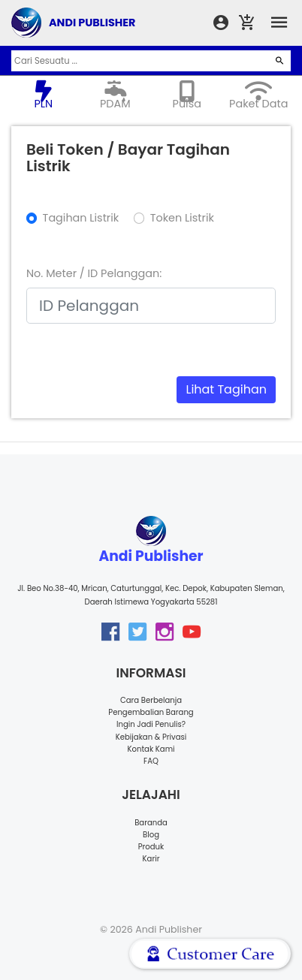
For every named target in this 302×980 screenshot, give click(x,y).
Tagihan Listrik (81, 218)
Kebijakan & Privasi (151, 737)
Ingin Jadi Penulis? (151, 724)
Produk (151, 847)
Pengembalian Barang (151, 712)
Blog (151, 835)
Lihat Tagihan (226, 389)
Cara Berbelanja (151, 700)
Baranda (151, 823)
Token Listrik (182, 218)
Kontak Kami (151, 749)
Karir (151, 859)
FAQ (151, 761)
